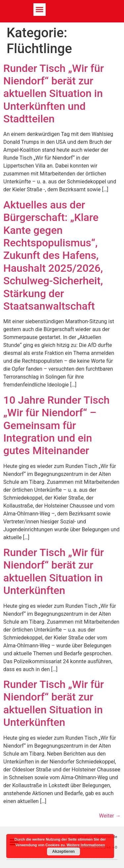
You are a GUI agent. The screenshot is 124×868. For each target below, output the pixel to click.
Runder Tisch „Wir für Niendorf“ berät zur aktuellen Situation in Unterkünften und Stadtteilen (54, 94)
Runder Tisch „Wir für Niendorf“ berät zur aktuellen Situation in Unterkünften (54, 571)
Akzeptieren (63, 852)
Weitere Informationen (86, 845)
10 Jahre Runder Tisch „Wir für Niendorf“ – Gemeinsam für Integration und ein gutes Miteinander (56, 425)
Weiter (110, 816)
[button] (40, 10)
